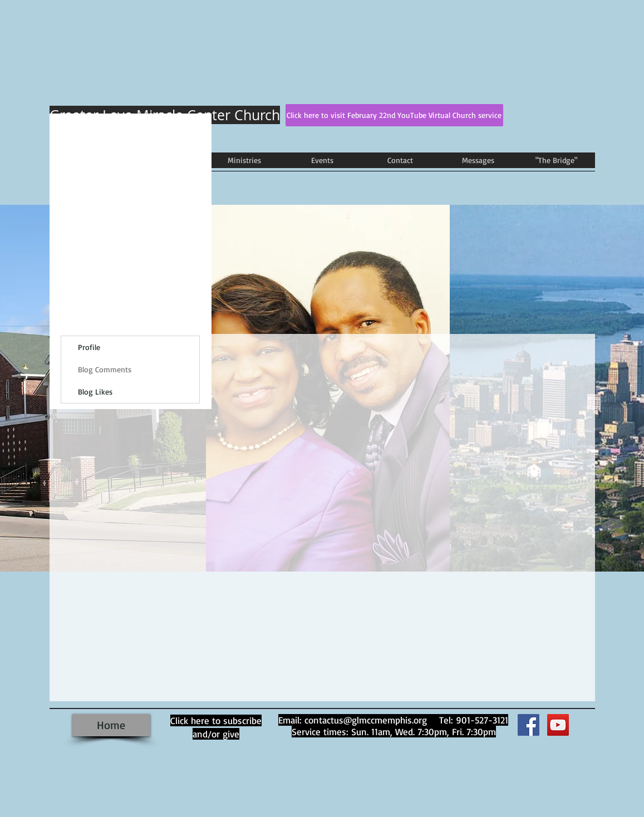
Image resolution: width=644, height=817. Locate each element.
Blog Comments (105, 369)
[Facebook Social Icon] (529, 725)
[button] (244, 160)
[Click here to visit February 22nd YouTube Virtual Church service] (394, 115)
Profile (89, 347)
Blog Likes (95, 392)
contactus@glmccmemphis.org (366, 720)
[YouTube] (558, 725)
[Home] (111, 725)
